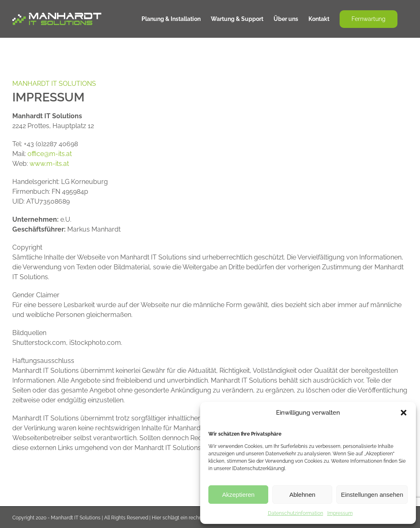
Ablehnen (302, 495)
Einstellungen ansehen (372, 495)
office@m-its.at (50, 154)
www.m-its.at (49, 164)
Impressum (340, 513)
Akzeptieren (238, 495)
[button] (404, 413)
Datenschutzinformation (296, 513)
